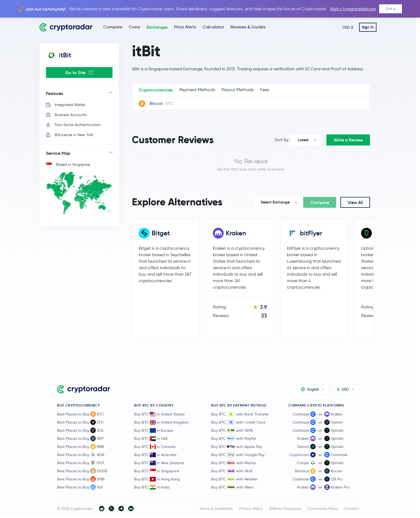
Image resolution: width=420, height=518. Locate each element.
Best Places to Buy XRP (80, 438)
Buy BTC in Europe (154, 430)
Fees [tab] (265, 90)
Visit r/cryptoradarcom (353, 9)
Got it (391, 9)
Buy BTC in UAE (151, 438)
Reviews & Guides (248, 27)
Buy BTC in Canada (155, 447)
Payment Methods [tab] (197, 90)
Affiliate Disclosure (285, 509)
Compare (113, 27)
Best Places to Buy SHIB (81, 479)
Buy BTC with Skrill (232, 471)
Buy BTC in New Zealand (159, 463)
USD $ (348, 27)
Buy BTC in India (152, 487)
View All (355, 202)
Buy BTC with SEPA (232, 430)
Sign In (368, 27)
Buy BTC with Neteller (234, 479)
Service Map (58, 153)
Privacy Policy (251, 509)
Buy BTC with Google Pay (238, 455)
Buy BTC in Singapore (157, 471)
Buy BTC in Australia (155, 455)
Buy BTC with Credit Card (238, 422)
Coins (134, 27)
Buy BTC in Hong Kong (157, 479)
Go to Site (79, 72)
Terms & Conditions (216, 509)
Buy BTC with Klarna (234, 463)
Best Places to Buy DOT (81, 463)
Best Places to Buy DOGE (82, 471)
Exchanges (157, 27)
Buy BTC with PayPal (234, 438)
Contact (352, 509)
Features (54, 93)
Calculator (213, 27)
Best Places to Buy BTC (80, 414)
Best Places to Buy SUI (80, 487)
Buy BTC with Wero (232, 487)
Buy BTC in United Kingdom (161, 422)
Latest (303, 140)
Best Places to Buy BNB (81, 447)
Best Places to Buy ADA (81, 455)
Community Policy (323, 509)
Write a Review (348, 140)
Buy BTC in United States (159, 414)
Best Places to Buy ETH (80, 422)
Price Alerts (185, 27)
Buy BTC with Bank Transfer (240, 414)
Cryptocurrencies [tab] (156, 90)
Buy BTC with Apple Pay (237, 447)
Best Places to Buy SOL (80, 430)
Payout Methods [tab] (238, 90)
